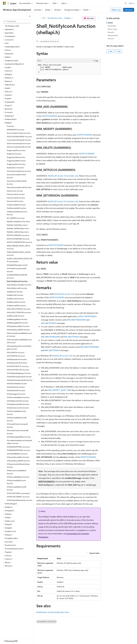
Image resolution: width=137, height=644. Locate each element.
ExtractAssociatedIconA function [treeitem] (19, 171)
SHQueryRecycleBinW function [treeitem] (18, 461)
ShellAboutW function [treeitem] (15, 295)
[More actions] (99, 18)
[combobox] (17, 21)
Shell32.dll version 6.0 (62, 356)
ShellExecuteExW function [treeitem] (16, 306)
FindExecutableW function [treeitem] (16, 208)
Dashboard (129, 10)
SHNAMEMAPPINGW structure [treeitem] (18, 450)
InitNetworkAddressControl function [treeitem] (17, 213)
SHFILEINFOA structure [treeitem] (16, 352)
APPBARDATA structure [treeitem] (15, 130)
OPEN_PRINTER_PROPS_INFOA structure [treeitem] (18, 247)
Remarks (111, 32)
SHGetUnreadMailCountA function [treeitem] (16, 413)
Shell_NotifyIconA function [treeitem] (17, 281)
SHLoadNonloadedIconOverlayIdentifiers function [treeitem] (19, 442)
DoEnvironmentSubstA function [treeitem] (19, 143)
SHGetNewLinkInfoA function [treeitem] (18, 401)
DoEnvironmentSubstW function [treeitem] (19, 147)
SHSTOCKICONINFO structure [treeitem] (18, 497)
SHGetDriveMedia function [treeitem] (17, 384)
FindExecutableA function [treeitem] (16, 205)
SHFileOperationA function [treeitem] (17, 359)
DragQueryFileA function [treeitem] (16, 157)
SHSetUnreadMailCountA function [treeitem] (16, 482)
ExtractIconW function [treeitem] (15, 201)
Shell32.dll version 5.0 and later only (63, 176)
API (44, 18)
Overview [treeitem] (10, 126)
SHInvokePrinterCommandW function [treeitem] (18, 432)
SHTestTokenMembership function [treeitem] (20, 500)
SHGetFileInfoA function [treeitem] (16, 387)
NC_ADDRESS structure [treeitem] (16, 218)
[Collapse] (30, 16)
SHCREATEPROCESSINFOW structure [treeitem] (17, 276)
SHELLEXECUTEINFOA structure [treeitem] (19, 309)
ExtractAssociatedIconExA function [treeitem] (16, 176)
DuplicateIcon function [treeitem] (15, 168)
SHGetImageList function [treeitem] (16, 394)
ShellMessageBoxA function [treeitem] (17, 319)
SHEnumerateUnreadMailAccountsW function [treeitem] (19, 341)
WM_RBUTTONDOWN (76, 320)
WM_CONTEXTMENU (88, 316)
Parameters (112, 26)
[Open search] (126, 3)
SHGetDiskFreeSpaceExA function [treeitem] (19, 377)
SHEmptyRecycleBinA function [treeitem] (18, 326)
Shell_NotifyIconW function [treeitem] (17, 288)
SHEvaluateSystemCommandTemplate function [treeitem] (19, 348)
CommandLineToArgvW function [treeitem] (19, 140)
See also (111, 39)
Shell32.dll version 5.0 (64, 294)
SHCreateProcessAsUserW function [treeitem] (17, 270)
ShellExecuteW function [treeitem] (16, 316)
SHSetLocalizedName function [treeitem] (18, 477)
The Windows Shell (54, 18)
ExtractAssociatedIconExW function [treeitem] (17, 182)
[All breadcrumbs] (38, 18)
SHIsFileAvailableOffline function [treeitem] (19, 437)
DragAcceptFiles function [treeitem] (16, 150)
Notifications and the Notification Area (53, 612)
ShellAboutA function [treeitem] (15, 292)
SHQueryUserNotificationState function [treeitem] (18, 466)
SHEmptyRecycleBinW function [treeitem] (18, 330)
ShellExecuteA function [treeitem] (15, 299)
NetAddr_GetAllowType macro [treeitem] (18, 228)
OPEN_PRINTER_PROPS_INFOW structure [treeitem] (19, 254)
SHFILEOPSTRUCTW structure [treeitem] (18, 370)
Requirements (113, 35)
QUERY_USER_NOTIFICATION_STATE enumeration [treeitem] (19, 260)
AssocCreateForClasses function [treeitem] (19, 133)
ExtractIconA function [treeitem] (15, 191)
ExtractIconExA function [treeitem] (16, 194)
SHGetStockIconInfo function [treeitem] (18, 408)
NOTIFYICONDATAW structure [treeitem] (18, 239)
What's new (116, 10)
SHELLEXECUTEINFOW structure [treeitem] (19, 312)
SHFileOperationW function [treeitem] (17, 363)
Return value (112, 29)
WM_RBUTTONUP (49, 323)
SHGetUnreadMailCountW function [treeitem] (17, 419)
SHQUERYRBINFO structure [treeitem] (17, 454)
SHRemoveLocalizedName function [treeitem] (16, 472)
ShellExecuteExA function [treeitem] (16, 302)
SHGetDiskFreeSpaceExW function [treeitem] (20, 380)
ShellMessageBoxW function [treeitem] (17, 323)
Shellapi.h (68, 18)
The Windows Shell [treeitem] (12, 26)
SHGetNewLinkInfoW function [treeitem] (18, 404)
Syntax (110, 23)
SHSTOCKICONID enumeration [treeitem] (18, 493)
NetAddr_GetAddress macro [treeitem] (17, 225)
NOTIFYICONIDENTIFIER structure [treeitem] (19, 242)
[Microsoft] (4, 3)
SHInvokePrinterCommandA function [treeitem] (17, 426)
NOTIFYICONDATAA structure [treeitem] (18, 235)
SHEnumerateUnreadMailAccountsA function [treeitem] (19, 335)
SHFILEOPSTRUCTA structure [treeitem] (18, 366)
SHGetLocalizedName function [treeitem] (18, 397)
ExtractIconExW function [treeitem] (16, 198)
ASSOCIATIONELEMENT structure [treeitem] (19, 137)
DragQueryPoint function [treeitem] (16, 164)
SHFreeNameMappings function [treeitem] (19, 373)
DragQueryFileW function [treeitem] (16, 161)
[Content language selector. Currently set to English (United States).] (14, 640)
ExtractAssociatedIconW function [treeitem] (19, 187)
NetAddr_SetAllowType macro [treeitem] (18, 232)
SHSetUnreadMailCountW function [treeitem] (17, 488)
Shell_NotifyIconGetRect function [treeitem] (19, 285)
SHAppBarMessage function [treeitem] (17, 265)
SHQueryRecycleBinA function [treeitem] (18, 457)
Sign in (132, 3)
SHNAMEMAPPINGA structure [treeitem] (18, 447)
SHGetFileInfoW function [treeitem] (16, 390)
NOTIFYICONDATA (49, 116)
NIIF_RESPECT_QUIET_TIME (60, 390)
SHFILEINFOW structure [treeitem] (16, 356)
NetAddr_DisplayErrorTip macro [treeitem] (19, 221)
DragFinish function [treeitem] (14, 154)
